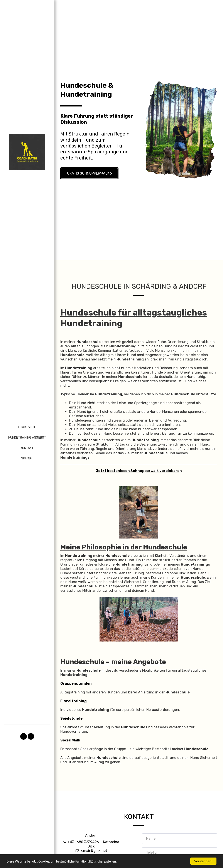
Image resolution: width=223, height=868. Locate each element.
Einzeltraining (73, 721)
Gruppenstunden (76, 704)
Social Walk (70, 761)
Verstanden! (203, 861)
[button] (24, 736)
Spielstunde (71, 739)
